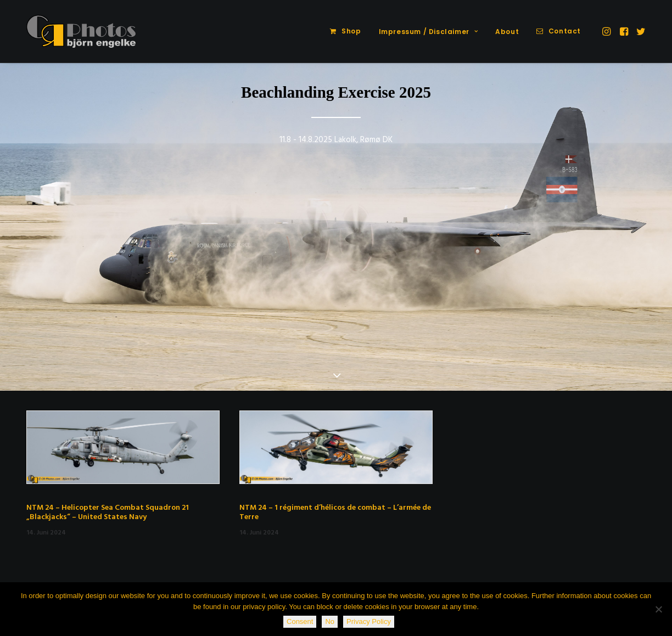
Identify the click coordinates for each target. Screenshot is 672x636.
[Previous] (28, 255)
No (330, 621)
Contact (565, 31)
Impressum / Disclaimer (429, 32)
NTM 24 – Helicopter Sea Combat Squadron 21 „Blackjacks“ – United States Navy (108, 513)
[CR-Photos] (81, 31)
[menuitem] (345, 31)
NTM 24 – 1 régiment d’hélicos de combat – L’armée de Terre (335, 513)
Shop (351, 31)
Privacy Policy (369, 621)
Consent (300, 621)
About (507, 32)
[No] (658, 609)
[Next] (644, 255)
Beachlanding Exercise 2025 (336, 92)
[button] (607, 31)
